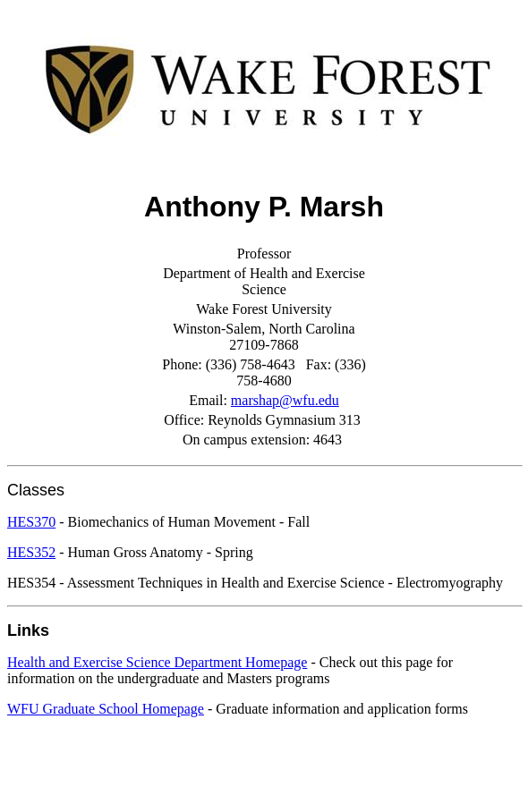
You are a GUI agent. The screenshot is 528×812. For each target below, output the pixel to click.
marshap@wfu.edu (285, 400)
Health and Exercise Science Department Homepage (157, 662)
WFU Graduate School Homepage (106, 709)
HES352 (31, 552)
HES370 (31, 522)
